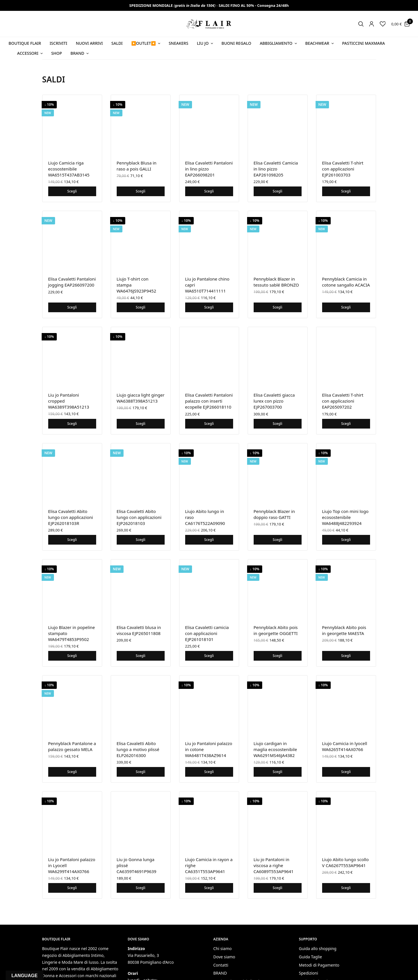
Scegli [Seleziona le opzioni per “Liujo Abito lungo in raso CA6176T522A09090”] (209, 540)
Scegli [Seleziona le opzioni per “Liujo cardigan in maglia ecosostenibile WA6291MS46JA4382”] (277, 772)
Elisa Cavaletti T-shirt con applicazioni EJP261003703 (343, 169)
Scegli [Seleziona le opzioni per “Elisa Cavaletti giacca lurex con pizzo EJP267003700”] (277, 424)
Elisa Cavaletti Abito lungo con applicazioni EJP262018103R (71, 517)
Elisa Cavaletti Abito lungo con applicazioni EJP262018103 (139, 517)
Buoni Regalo (236, 43)
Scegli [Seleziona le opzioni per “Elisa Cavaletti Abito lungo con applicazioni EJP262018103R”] (72, 540)
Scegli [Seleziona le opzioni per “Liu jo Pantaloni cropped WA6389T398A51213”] (72, 424)
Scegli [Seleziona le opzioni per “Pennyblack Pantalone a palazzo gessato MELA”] (72, 772)
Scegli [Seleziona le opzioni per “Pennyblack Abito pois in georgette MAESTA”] (346, 656)
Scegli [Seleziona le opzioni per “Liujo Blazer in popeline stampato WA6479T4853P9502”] (72, 656)
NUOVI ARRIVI (89, 43)
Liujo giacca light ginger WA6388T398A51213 (141, 398)
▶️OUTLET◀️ (144, 43)
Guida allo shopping (318, 948)
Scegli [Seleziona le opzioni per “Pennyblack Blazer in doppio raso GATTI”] (277, 540)
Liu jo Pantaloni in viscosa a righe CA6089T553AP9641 (274, 865)
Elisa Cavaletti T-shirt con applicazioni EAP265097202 (343, 401)
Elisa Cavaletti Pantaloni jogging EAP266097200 (72, 282)
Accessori (28, 53)
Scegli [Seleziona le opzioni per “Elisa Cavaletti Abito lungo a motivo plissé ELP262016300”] (141, 772)
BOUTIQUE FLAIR (25, 43)
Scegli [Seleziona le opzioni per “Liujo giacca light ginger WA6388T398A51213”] (141, 424)
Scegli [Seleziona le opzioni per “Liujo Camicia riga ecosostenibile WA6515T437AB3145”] (72, 191)
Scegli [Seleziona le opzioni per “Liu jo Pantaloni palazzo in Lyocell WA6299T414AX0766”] (72, 888)
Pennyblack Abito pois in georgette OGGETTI (276, 630)
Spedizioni (309, 973)
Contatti (221, 965)
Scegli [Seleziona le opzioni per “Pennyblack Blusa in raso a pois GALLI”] (141, 191)
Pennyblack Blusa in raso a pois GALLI (137, 166)
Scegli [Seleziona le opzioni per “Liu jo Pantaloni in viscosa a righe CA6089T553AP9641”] (277, 888)
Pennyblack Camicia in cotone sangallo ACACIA (346, 282)
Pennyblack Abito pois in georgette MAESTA (344, 630)
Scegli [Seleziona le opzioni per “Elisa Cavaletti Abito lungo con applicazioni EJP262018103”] (141, 540)
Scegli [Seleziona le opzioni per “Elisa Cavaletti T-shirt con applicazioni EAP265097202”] (346, 424)
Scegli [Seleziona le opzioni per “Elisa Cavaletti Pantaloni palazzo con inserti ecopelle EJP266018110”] (209, 424)
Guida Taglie (311, 957)
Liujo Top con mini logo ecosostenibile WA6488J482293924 (345, 517)
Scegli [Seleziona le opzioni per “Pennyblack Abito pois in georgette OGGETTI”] (277, 656)
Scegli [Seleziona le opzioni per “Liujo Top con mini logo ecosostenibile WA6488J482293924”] (346, 540)
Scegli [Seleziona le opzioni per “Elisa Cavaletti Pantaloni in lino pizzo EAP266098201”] (209, 191)
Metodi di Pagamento (319, 965)
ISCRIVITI (58, 43)
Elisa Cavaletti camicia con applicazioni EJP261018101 (207, 633)
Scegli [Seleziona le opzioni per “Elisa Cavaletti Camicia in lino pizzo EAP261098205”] (277, 191)
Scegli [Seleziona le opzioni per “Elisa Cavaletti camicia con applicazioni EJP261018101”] (209, 656)
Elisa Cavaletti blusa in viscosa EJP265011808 (139, 630)
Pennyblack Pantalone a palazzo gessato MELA (72, 746)
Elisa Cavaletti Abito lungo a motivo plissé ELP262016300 (138, 749)
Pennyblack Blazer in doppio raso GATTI (274, 514)
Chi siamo (223, 948)
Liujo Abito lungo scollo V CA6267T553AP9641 (346, 862)
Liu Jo (203, 43)
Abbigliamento (276, 43)
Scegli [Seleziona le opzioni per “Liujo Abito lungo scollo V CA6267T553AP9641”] (346, 888)
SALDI (117, 43)
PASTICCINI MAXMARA (364, 43)
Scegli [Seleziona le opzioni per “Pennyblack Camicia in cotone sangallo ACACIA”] (346, 307)
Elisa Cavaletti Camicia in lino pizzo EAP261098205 (276, 169)
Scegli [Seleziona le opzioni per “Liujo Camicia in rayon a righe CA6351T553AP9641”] (209, 888)
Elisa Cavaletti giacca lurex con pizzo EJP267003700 (274, 401)
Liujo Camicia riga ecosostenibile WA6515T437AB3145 (69, 169)
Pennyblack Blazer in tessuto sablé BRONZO (276, 282)
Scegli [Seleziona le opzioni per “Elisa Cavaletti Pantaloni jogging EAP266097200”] (72, 307)
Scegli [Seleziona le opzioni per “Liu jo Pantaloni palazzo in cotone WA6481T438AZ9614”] (209, 772)
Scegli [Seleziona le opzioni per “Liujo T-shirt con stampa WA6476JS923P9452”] (141, 307)
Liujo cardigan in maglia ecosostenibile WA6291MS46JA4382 (275, 749)
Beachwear (317, 43)
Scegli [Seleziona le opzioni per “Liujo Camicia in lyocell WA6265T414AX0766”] (346, 772)
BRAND (220, 973)
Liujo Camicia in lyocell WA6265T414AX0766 (345, 746)
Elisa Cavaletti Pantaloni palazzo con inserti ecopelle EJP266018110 (209, 401)
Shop (56, 53)
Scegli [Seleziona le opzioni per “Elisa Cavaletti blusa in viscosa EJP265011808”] (141, 656)
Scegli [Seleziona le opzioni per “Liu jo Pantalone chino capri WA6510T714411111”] (209, 307)
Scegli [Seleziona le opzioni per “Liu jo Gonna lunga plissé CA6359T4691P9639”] (141, 888)
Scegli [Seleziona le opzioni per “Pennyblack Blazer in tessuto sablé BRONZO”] (277, 307)
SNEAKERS (178, 43)
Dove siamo (224, 957)
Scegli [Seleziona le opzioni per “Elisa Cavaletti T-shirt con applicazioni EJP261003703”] (346, 191)
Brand (77, 53)
